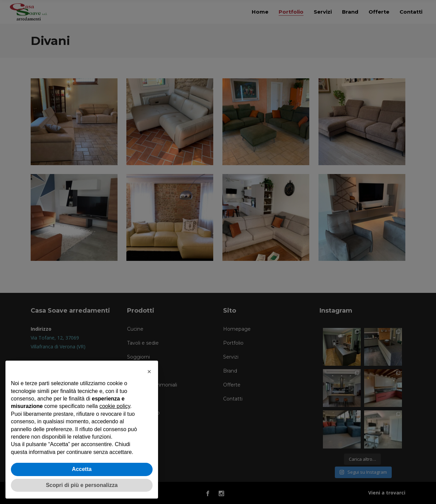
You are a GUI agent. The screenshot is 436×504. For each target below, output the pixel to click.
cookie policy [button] (115, 406)
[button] (149, 372)
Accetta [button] (82, 469)
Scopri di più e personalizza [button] (82, 485)
